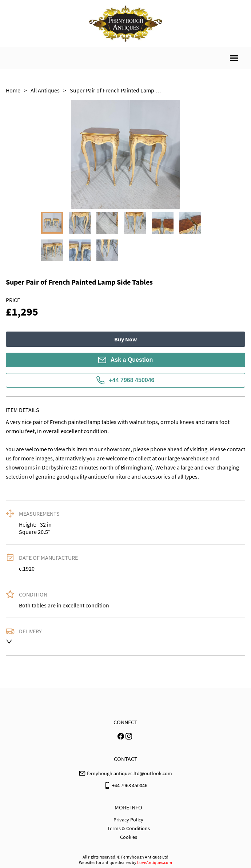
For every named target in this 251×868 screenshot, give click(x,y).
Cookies (129, 837)
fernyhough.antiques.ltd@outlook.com (130, 773)
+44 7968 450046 (125, 380)
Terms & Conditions (129, 828)
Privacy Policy (128, 820)
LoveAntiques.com (155, 862)
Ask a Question (125, 360)
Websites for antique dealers (105, 862)
